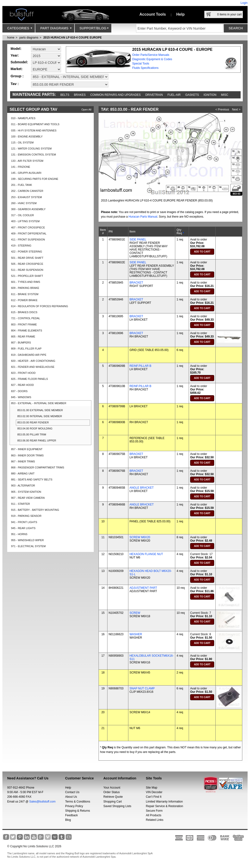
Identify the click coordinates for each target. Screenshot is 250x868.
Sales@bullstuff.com (42, 802)
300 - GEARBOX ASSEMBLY (28, 209)
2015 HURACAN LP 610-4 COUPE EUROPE (72, 38)
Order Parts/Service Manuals (151, 55)
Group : (17, 76)
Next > (236, 110)
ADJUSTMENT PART (143, 588)
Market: (17, 69)
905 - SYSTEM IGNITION (26, 492)
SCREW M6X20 (140, 537)
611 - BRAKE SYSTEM (25, 294)
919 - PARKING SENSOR (26, 516)
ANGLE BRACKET (142, 488)
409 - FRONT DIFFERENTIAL (29, 233)
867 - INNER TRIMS (23, 461)
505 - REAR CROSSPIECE (27, 264)
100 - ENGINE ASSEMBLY (27, 136)
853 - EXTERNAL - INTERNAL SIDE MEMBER (39, 403)
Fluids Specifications (145, 68)
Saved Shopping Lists (117, 806)
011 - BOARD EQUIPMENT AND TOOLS (35, 124)
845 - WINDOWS (21, 397)
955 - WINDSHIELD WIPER (27, 540)
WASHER (136, 634)
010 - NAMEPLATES (23, 118)
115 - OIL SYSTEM (22, 143)
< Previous (222, 110)
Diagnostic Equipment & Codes (152, 59)
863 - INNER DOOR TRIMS (27, 455)
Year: (15, 55)
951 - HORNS (19, 534)
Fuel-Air (174, 95)
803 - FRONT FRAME (24, 324)
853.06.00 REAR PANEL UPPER (37, 440)
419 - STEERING (21, 246)
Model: (16, 49)
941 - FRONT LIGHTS (24, 522)
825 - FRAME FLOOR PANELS (29, 379)
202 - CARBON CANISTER (27, 191)
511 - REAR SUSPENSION (27, 270)
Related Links (155, 820)
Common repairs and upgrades (116, 95)
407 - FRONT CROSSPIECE (28, 227)
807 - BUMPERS (21, 343)
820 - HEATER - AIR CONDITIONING (33, 361)
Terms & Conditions (78, 802)
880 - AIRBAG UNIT (23, 473)
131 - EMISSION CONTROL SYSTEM (34, 155)
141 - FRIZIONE (21, 167)
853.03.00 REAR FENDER (33, 422)
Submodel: (19, 62)
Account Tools (153, 14)
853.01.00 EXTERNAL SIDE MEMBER (40, 410)
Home (11, 38)
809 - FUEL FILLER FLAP (26, 349)
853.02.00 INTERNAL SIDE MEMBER (40, 416)
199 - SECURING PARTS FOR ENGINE (35, 179)
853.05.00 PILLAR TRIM (32, 434)
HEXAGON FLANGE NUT (146, 554)
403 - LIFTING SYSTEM (25, 221)
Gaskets (192, 95)
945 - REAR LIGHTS (23, 528)
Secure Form (154, 811)
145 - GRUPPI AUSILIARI (26, 173)
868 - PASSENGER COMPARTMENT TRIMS (38, 467)
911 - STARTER (20, 504)
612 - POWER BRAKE (24, 300)
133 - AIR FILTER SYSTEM (27, 161)
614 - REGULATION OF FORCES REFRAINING (40, 306)
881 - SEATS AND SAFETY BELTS (32, 479)
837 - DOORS (19, 391)
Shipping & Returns (78, 811)
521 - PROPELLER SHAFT (27, 276)
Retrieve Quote (113, 797)
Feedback (72, 815)
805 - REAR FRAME (23, 337)
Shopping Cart (113, 802)
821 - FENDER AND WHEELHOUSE (33, 367)
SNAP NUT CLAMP (142, 688)
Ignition (210, 95)
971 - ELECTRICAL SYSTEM (28, 546)
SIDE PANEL (138, 240)
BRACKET (136, 283)
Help (180, 14)
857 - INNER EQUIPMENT (27, 449)
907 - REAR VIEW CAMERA (28, 498)
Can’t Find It (154, 797)
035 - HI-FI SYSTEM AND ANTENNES (34, 130)
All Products (154, 815)
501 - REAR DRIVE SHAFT (27, 258)
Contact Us (72, 792)
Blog (68, 820)
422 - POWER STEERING (27, 252)
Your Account (112, 788)
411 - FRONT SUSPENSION (28, 240)
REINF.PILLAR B (141, 366)
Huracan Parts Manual (143, 217)
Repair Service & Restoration (165, 806)
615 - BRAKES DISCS (24, 312)
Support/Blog (94, 29)
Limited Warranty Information (164, 802)
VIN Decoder (154, 792)
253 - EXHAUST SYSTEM (26, 197)
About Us (71, 797)
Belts (65, 95)
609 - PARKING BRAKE (25, 288)
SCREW (135, 613)
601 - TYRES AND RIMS (26, 282)
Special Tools (141, 64)
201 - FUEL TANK (22, 185)
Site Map (152, 788)
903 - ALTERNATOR (23, 486)
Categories (20, 29)
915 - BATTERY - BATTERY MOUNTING (35, 510)
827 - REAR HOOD (22, 385)
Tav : (15, 84)
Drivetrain (154, 95)
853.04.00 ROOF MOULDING (35, 428)
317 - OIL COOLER (22, 215)
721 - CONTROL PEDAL (26, 318)
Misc (225, 95)
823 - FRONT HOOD (23, 373)
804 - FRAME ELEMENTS (27, 330)
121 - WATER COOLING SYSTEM (31, 149)
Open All (86, 110)
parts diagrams (29, 38)
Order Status (112, 792)
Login (244, 3)
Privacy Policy (74, 806)
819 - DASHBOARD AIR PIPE (29, 355)
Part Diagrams (56, 29)
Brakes (80, 95)
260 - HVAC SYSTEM (24, 203)
